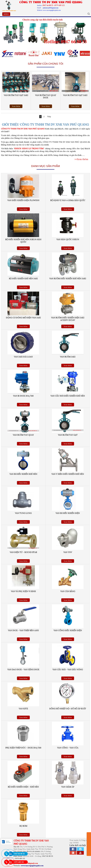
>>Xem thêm (81, 159)
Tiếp (49, 117)
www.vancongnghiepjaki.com (32, 866)
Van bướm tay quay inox (46, 96)
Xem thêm (16, 106)
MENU (7, 14)
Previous (3, 90)
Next (88, 90)
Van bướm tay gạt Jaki (16, 95)
